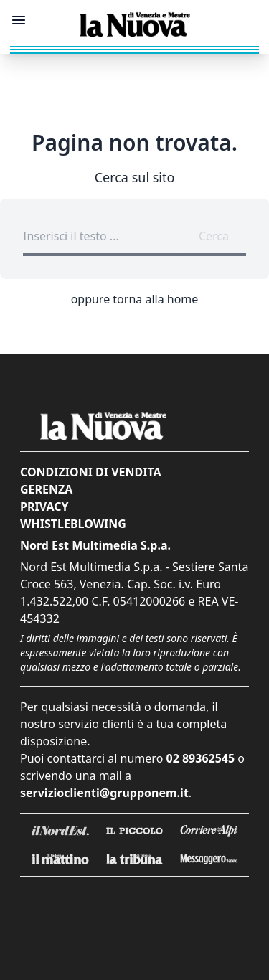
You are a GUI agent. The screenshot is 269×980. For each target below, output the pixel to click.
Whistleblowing (73, 524)
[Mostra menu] (19, 20)
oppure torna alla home (135, 299)
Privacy (44, 507)
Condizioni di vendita (91, 472)
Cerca (214, 236)
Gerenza (46, 489)
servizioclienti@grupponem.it (104, 793)
